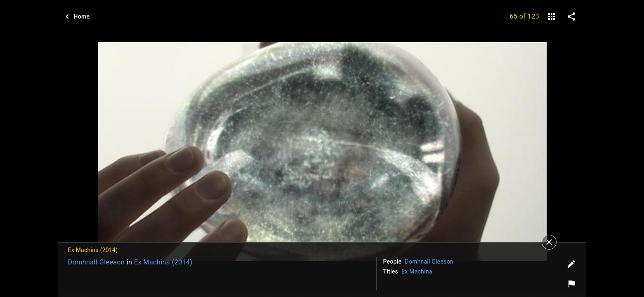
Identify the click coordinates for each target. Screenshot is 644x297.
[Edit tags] (571, 264)
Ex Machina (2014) (163, 262)
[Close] (549, 242)
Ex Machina (417, 271)
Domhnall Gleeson (97, 262)
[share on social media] (571, 16)
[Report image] (571, 284)
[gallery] (552, 16)
